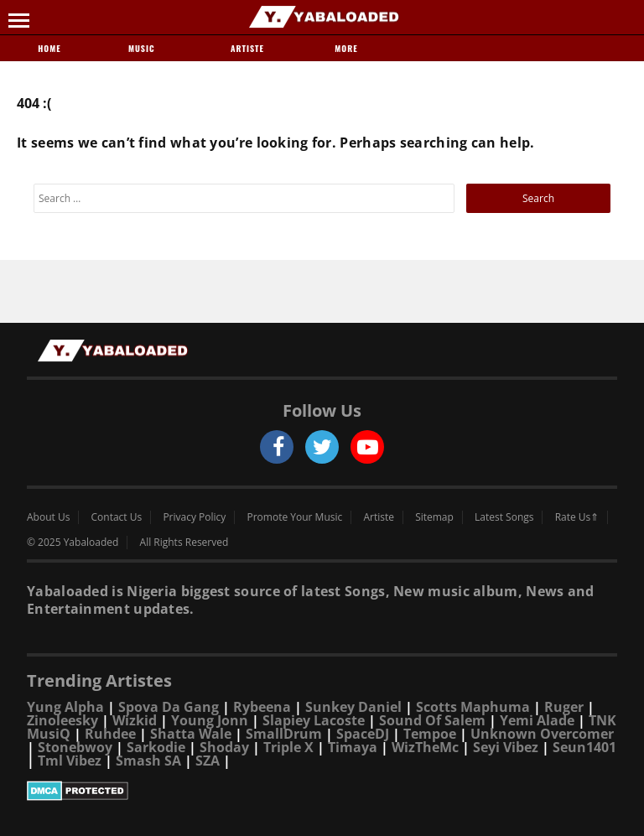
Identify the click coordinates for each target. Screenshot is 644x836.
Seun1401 (584, 747)
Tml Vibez (70, 761)
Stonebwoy (75, 747)
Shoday (224, 747)
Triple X (288, 747)
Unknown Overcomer (542, 734)
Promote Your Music (295, 517)
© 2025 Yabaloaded (73, 543)
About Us (48, 517)
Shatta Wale (191, 734)
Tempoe (430, 734)
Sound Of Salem (432, 720)
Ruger (564, 707)
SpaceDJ (363, 734)
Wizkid (135, 720)
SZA (208, 761)
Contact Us (117, 517)
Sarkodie (156, 747)
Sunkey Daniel (353, 707)
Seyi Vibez (506, 747)
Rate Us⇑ (577, 517)
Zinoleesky (62, 720)
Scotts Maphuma (473, 707)
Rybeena (262, 707)
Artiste (247, 48)
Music (148, 48)
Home (49, 48)
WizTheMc (425, 747)
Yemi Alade (537, 720)
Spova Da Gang (169, 707)
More (346, 48)
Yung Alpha (65, 707)
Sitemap (434, 517)
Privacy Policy (194, 517)
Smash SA (148, 761)
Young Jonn (210, 720)
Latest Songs (504, 517)
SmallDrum (284, 734)
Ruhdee (110, 734)
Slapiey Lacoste (314, 720)
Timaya (353, 747)
